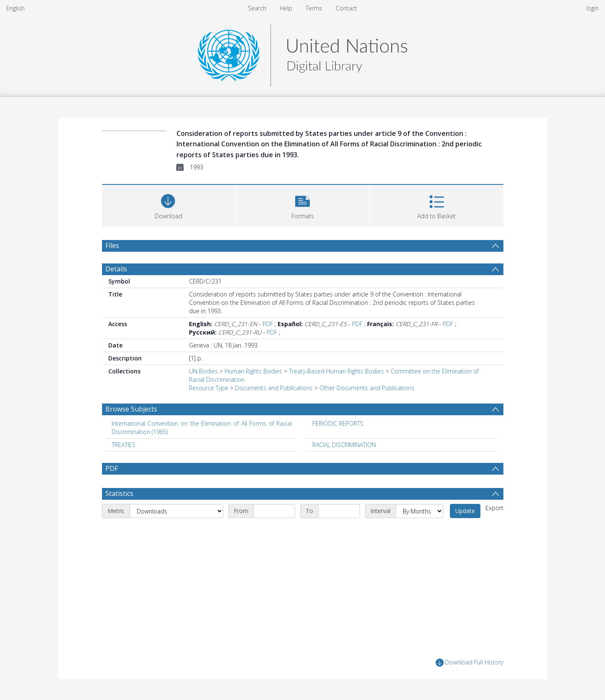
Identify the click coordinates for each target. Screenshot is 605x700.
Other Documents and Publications (367, 388)
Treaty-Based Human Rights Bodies (336, 371)
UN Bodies (203, 371)
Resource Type (209, 388)
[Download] (169, 205)
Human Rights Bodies (253, 371)
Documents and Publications (274, 388)
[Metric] (176, 511)
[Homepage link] (302, 53)
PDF (268, 324)
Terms (314, 8)
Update (465, 511)
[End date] (339, 511)
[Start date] (274, 511)
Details (116, 269)
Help (286, 8)
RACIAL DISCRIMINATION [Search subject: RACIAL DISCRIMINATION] (344, 445)
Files (112, 245)
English (15, 8)
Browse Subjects (131, 409)
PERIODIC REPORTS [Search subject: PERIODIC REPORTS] (338, 423)
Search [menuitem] (257, 8)
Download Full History (470, 663)
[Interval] (419, 511)
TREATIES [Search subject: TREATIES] (124, 445)
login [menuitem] (592, 8)
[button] (302, 205)
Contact (346, 8)
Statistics (119, 493)
